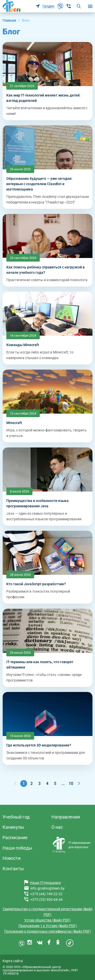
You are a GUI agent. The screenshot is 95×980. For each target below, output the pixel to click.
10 (71, 784)
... (63, 784)
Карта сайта (13, 961)
